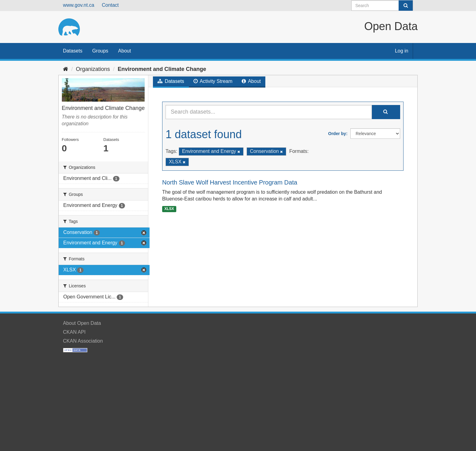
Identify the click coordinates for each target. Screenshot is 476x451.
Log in (402, 51)
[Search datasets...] (269, 112)
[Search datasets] (382, 6)
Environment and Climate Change (162, 69)
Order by (337, 134)
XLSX (169, 209)
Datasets (73, 51)
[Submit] (406, 6)
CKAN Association (83, 341)
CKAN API (74, 332)
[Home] (66, 69)
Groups (100, 51)
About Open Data (82, 323)
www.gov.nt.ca (79, 5)
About (125, 51)
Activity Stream (213, 81)
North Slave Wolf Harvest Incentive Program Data (230, 182)
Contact (110, 5)
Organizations (93, 69)
